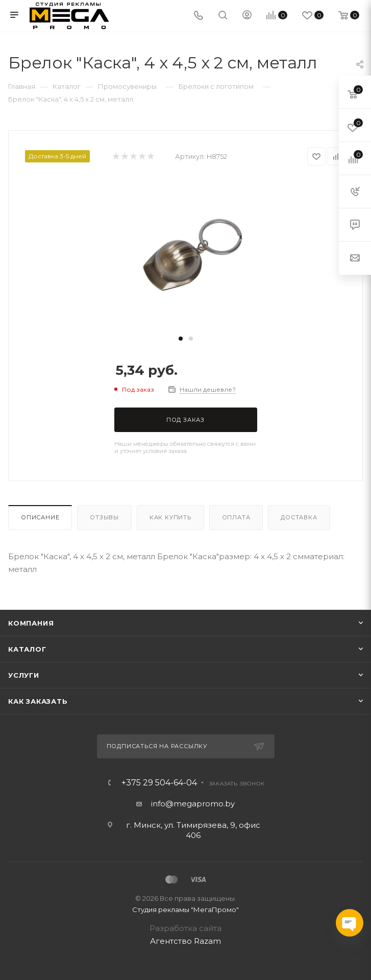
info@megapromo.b (191, 804)
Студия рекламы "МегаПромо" (185, 910)
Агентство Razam (185, 941)
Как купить (170, 517)
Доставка (299, 517)
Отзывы (104, 517)
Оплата (236, 517)
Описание (40, 517)
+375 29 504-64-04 (159, 783)
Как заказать (38, 701)
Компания (31, 623)
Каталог (27, 649)
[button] (181, 339)
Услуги (24, 675)
